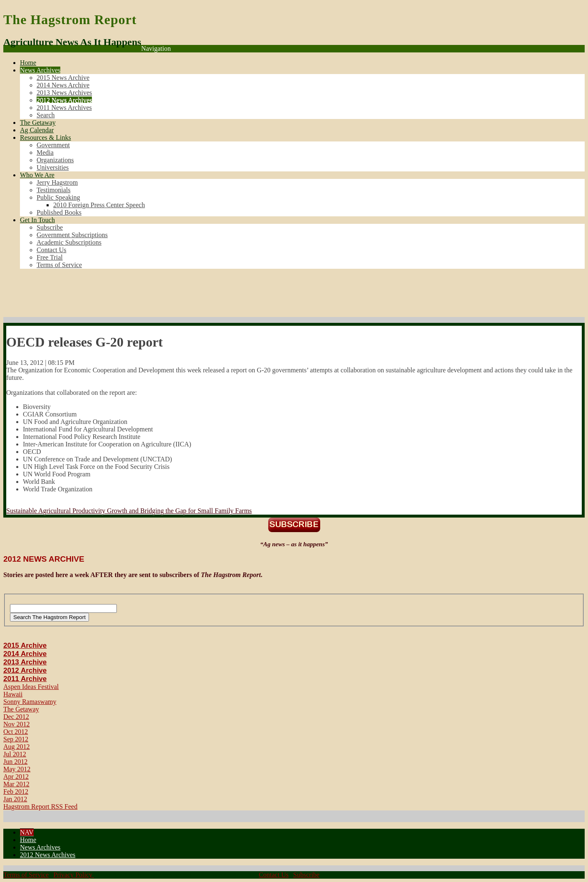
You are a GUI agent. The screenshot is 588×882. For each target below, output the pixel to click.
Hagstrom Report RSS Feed (40, 806)
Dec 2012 (16, 717)
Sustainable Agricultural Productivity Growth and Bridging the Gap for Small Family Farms (129, 511)
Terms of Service (59, 265)
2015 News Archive (63, 78)
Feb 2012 (16, 792)
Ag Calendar (37, 130)
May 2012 (17, 769)
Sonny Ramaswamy (30, 702)
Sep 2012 (16, 739)
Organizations (55, 160)
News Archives (40, 70)
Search (46, 115)
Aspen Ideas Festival (31, 687)
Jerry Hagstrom (57, 182)
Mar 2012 (16, 784)
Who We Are (37, 175)
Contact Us (52, 250)
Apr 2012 (16, 777)
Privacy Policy (74, 875)
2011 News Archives (64, 108)
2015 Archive (25, 645)
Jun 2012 (15, 762)
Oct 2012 (16, 732)
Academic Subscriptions (69, 242)
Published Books (59, 212)
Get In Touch (37, 220)
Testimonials (54, 190)
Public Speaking (58, 197)
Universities (53, 167)
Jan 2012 (15, 799)
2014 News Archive (63, 85)
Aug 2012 (17, 747)
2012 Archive (25, 670)
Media (45, 152)
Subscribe (50, 227)
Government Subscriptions (72, 235)
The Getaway (38, 123)
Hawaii (13, 694)
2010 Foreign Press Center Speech (99, 205)
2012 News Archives (64, 100)
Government (53, 145)
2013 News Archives (64, 93)
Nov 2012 (17, 724)
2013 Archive (25, 662)
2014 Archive (25, 654)
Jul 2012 (15, 754)
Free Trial (50, 257)
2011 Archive (25, 679)
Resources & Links (46, 138)
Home (28, 63)
